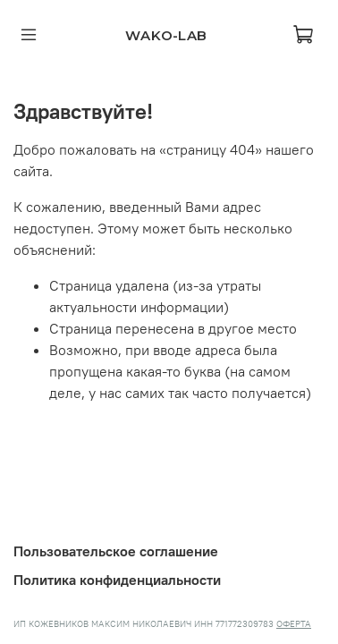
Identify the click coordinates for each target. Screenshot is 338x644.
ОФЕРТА (294, 624)
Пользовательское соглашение (116, 551)
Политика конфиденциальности (117, 580)
